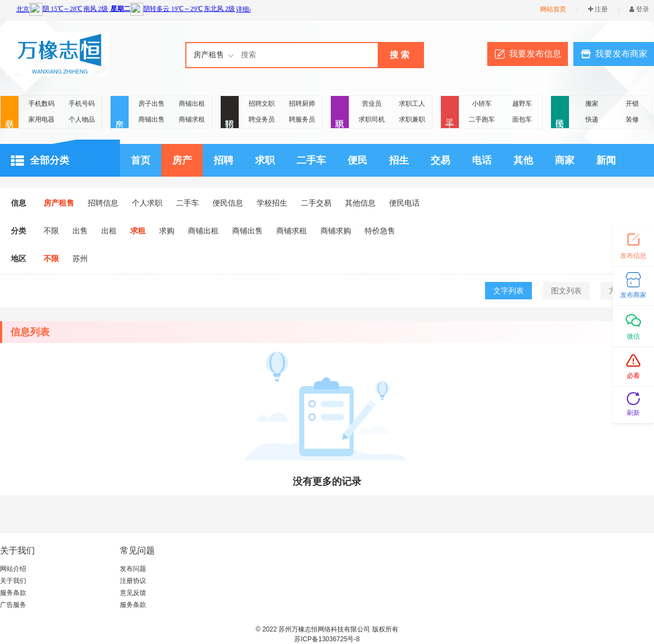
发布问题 (133, 569)
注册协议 (133, 581)
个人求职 (147, 203)
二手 (450, 113)
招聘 (230, 113)
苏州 (80, 258)
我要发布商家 (621, 54)
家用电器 (41, 119)
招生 (399, 160)
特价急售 (380, 231)
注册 (598, 9)
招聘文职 (262, 104)
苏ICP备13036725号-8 (327, 639)
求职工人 (412, 104)
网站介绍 (13, 569)
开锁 (632, 104)
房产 (120, 113)
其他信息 (360, 203)
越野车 (522, 104)
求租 (138, 231)
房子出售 (152, 104)
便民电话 (404, 203)
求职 (340, 113)
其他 (523, 160)
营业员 (372, 104)
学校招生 (272, 203)
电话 (482, 160)
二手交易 (316, 203)
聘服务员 (302, 119)
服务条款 (13, 593)
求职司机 (372, 119)
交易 (10, 113)
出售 (80, 231)
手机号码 (82, 104)
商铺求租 (192, 119)
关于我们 (13, 581)
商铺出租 (192, 104)
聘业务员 (262, 119)
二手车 (311, 160)
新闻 (606, 160)
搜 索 (399, 55)
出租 (109, 231)
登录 (639, 9)
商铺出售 (152, 119)
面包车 (522, 119)
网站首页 (553, 9)
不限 (51, 231)
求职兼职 (412, 119)
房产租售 (59, 203)
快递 (592, 119)
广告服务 (13, 605)
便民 (560, 113)
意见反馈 (133, 593)
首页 (141, 160)
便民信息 (228, 203)
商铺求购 (336, 231)
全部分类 (40, 161)
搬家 (592, 104)
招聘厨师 (302, 104)
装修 (632, 119)
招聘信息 (103, 203)
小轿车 (482, 104)
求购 (167, 231)
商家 (565, 160)
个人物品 (82, 119)
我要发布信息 (535, 54)
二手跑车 (482, 119)
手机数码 (41, 104)
